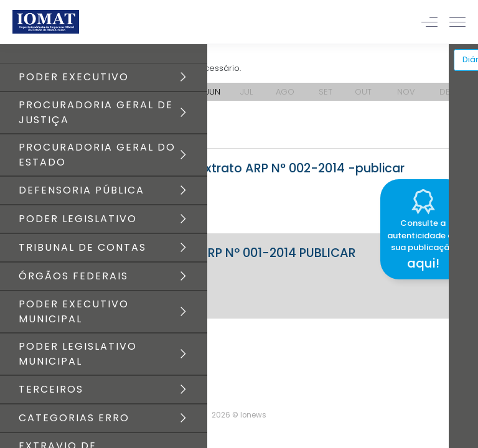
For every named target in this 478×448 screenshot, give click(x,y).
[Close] (468, 177)
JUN (213, 92)
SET (326, 92)
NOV (406, 92)
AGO (285, 92)
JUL (246, 92)
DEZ (447, 92)
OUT (363, 92)
